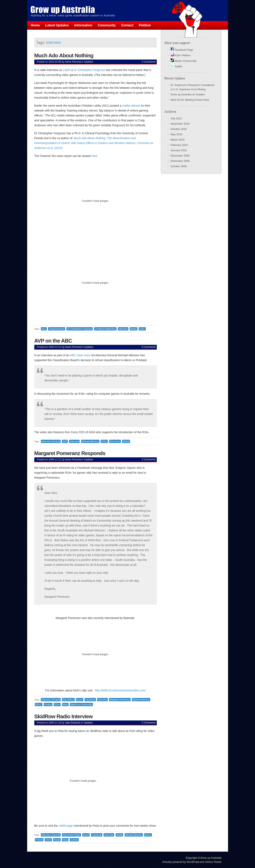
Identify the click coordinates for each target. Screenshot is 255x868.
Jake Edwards (73, 723)
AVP (65, 441)
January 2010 (179, 150)
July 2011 (176, 118)
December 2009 (180, 156)
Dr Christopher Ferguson (89, 70)
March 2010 (178, 140)
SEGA (126, 441)
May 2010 (176, 134)
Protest (48, 705)
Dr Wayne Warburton (105, 329)
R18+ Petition (181, 55)
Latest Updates (57, 25)
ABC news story (80, 355)
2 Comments (149, 62)
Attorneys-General (51, 441)
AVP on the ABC (53, 341)
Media (134, 329)
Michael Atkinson (90, 441)
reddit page (66, 826)
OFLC (39, 705)
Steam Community (184, 61)
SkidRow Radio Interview (63, 716)
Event (80, 700)
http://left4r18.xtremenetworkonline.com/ (120, 690)
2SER (67, 70)
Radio (57, 840)
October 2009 (179, 166)
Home (35, 25)
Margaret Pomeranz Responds (70, 453)
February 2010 (179, 145)
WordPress (193, 862)
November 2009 (180, 161)
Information (83, 25)
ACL (44, 329)
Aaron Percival (73, 62)
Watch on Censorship (81, 705)
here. (95, 156)
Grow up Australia (211, 858)
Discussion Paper (71, 835)
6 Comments (149, 347)
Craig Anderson (57, 329)
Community (107, 25)
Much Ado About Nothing (64, 55)
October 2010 (179, 129)
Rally (65, 705)
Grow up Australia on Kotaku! (188, 94)
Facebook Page (182, 50)
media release (131, 106)
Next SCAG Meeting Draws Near (190, 100)
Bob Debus (68, 700)
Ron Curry (115, 441)
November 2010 (180, 124)
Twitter (177, 66)
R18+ (142, 329)
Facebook (90, 700)
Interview (123, 329)
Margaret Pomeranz (120, 700)
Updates (89, 62)
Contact (127, 25)
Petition (145, 25)
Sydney (74, 840)
